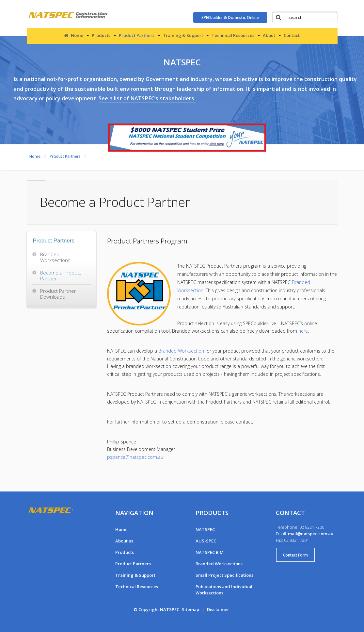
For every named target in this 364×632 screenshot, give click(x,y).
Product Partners (137, 35)
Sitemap (190, 609)
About (269, 35)
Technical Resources (233, 35)
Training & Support (183, 35)
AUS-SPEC (206, 541)
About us (124, 541)
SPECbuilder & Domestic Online (230, 17)
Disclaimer (218, 609)
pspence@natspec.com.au (135, 457)
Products (101, 35)
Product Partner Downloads (58, 294)
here (303, 331)
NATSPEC (205, 529)
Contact (292, 35)
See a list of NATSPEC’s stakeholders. (147, 98)
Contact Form (295, 555)
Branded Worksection (181, 351)
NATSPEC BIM (210, 552)
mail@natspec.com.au (311, 534)
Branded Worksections (55, 257)
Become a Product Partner (61, 275)
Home (74, 35)
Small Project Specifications (224, 575)
